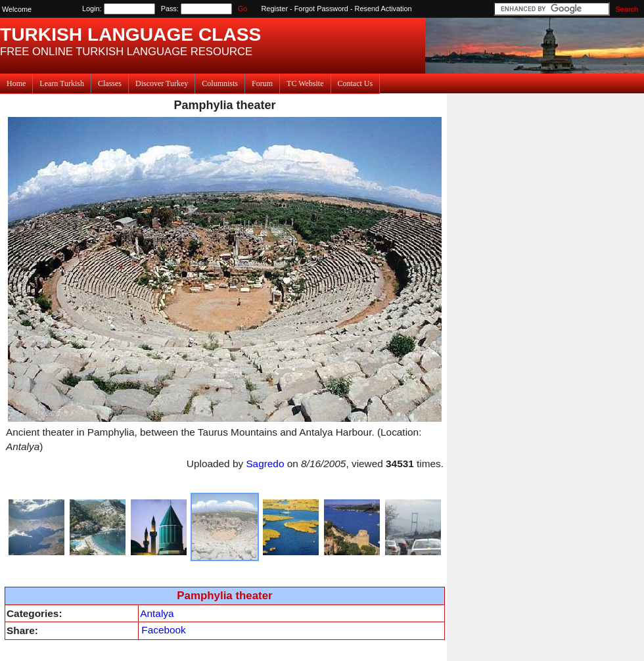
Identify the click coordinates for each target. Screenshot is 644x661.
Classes (110, 83)
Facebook (163, 630)
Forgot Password (321, 9)
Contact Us (356, 83)
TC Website (305, 83)
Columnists (220, 83)
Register (275, 9)
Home (16, 83)
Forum (262, 83)
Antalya (157, 613)
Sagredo (265, 464)
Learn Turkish (62, 83)
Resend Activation (383, 9)
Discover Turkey (162, 83)
